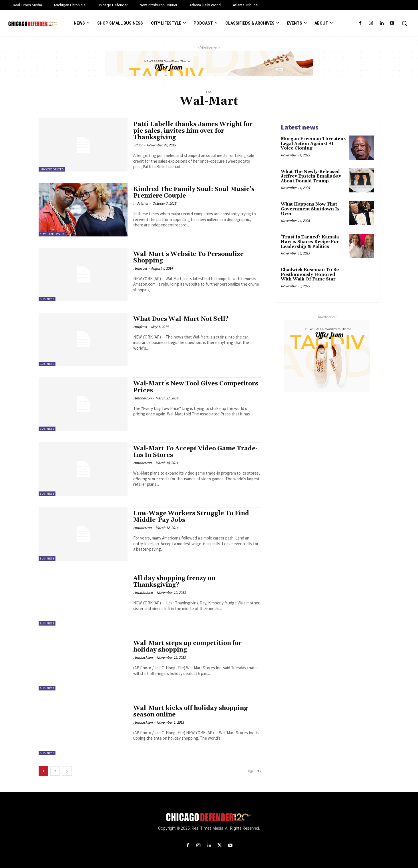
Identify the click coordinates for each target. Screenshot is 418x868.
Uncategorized (52, 169)
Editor (138, 145)
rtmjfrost (140, 268)
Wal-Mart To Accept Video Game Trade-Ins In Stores (195, 452)
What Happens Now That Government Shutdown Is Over (310, 209)
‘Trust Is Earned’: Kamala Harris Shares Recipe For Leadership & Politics (310, 242)
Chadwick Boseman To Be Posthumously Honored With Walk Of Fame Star (310, 274)
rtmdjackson (143, 657)
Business (47, 299)
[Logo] (209, 817)
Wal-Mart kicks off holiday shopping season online (190, 711)
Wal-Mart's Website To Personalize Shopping (188, 257)
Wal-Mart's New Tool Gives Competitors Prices (196, 387)
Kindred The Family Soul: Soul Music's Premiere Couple (194, 193)
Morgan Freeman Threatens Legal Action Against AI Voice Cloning (313, 144)
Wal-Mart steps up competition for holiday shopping (187, 647)
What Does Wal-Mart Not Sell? (181, 319)
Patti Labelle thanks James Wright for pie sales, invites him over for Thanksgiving (193, 131)
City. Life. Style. (52, 234)
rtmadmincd (143, 593)
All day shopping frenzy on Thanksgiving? (174, 582)
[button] (404, 23)
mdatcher (141, 203)
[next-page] (67, 771)
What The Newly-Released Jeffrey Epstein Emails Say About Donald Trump (311, 176)
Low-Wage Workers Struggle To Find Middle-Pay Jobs (191, 517)
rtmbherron (142, 398)
